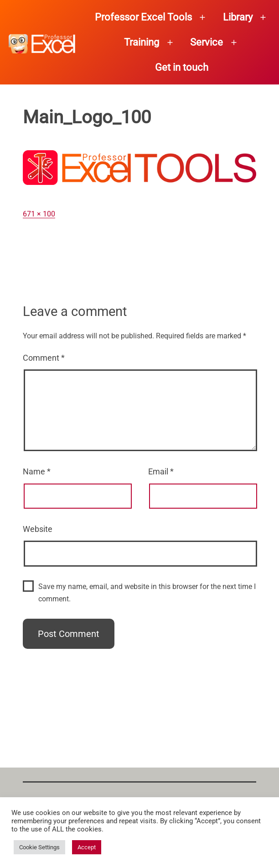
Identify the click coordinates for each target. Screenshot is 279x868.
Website (38, 529)
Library (238, 17)
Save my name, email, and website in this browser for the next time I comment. (147, 593)
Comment (44, 358)
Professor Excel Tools (143, 17)
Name (37, 471)
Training (142, 42)
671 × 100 (39, 214)
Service (207, 42)
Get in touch (182, 67)
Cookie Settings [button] (39, 847)
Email (161, 471)
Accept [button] (87, 847)
